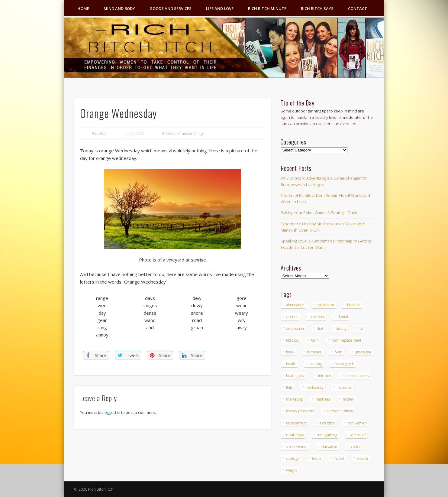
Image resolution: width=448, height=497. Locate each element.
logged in (112, 412)
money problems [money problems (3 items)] (300, 411)
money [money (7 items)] (348, 399)
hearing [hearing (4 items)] (316, 364)
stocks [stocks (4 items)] (355, 447)
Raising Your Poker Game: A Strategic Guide (320, 213)
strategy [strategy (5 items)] (293, 458)
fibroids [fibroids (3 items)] (292, 340)
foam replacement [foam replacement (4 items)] (346, 340)
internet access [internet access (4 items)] (356, 376)
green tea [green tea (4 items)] (363, 352)
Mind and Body (119, 8)
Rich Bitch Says (317, 8)
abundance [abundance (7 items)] (295, 305)
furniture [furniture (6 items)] (314, 352)
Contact (358, 8)
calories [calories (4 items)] (292, 317)
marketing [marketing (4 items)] (294, 399)
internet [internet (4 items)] (325, 376)
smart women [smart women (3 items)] (297, 447)
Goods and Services (171, 8)
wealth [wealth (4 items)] (363, 458)
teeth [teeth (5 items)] (316, 458)
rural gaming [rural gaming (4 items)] (327, 435)
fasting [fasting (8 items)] (341, 328)
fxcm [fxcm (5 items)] (338, 352)
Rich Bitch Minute (267, 8)
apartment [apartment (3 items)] (326, 305)
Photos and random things (183, 133)
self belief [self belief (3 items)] (358, 435)
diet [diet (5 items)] (320, 328)
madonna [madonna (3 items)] (344, 387)
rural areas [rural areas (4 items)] (295, 435)
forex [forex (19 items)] (290, 352)
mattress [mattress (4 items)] (323, 399)
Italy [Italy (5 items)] (289, 387)
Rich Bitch (100, 133)
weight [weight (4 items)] (292, 470)
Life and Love (220, 8)
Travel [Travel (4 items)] (339, 458)
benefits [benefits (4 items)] (354, 305)
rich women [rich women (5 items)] (357, 423)
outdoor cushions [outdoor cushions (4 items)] (340, 411)
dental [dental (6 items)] (343, 317)
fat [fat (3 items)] (361, 328)
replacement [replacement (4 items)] (297, 423)
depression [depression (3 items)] (295, 328)
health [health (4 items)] (291, 364)
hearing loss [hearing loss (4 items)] (296, 376)
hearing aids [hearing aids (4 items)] (345, 364)
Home (83, 8)
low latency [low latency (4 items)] (315, 387)
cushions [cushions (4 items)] (318, 317)
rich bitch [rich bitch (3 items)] (327, 423)
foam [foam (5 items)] (315, 340)
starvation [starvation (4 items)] (329, 447)
